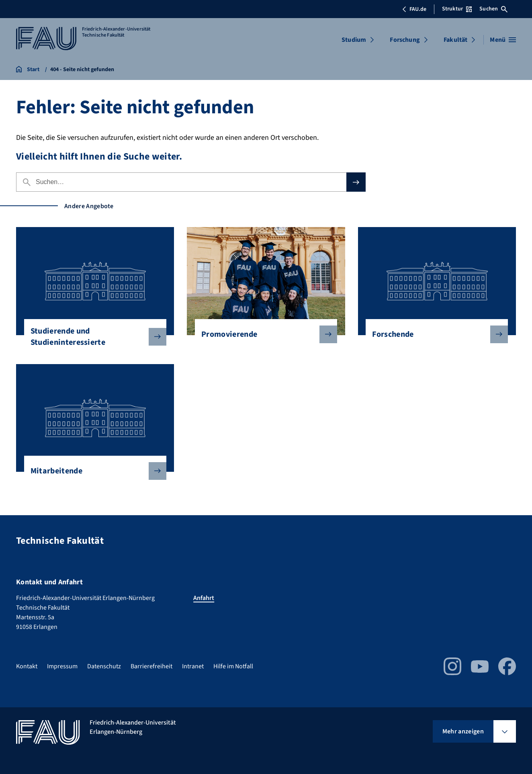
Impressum (62, 666)
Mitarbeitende (92, 471)
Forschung (405, 40)
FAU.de (414, 9)
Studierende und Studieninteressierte (92, 337)
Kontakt (27, 666)
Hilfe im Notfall (233, 666)
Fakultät (455, 40)
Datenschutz (104, 666)
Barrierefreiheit (151, 666)
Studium (354, 40)
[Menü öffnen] (503, 40)
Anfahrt (204, 598)
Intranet (193, 666)
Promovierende (263, 334)
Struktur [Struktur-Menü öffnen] (457, 9)
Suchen (493, 9)
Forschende (434, 334)
